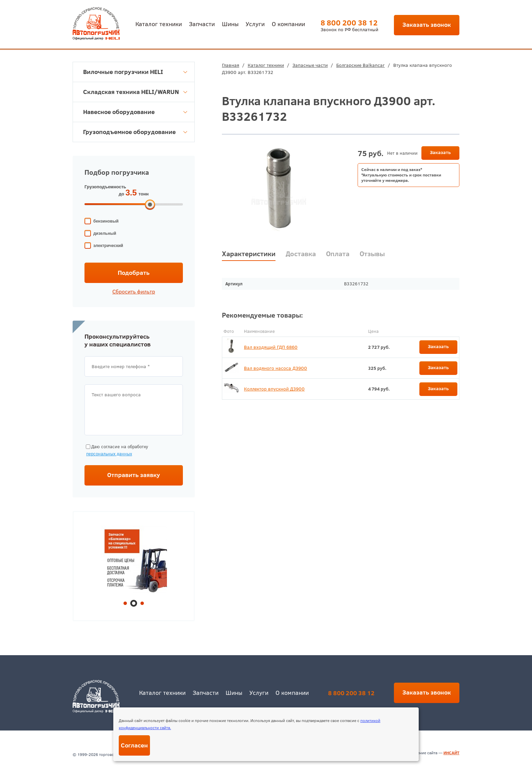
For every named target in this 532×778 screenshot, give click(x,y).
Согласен (134, 745)
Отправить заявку (134, 475)
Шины (230, 24)
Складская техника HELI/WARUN (135, 92)
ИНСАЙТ (451, 753)
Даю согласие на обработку (116, 450)
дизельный (105, 233)
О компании (288, 24)
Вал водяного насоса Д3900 (275, 368)
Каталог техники (159, 24)
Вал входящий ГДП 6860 (271, 347)
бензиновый (106, 221)
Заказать (440, 152)
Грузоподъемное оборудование (135, 132)
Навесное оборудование (135, 112)
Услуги (255, 24)
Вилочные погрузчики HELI (135, 72)
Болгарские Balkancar (360, 65)
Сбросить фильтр (134, 291)
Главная (231, 65)
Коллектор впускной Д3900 (274, 389)
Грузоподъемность (105, 187)
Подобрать (134, 273)
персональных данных (109, 454)
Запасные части (310, 65)
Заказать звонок (427, 25)
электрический (108, 246)
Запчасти (202, 24)
